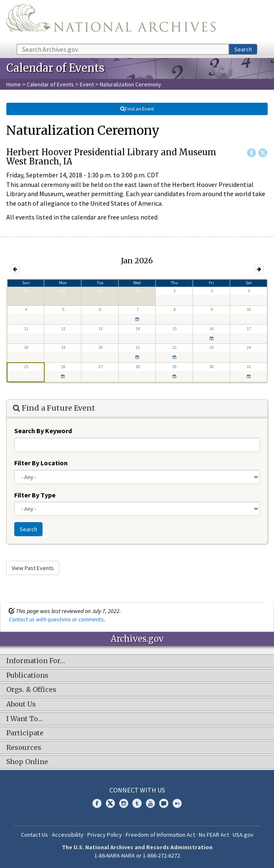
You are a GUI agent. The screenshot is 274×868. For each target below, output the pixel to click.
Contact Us (34, 835)
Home (14, 84)
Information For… (36, 661)
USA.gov (243, 835)
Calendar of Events (50, 84)
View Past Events (33, 568)
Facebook (251, 153)
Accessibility (68, 835)
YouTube (150, 803)
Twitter (263, 153)
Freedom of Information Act (160, 835)
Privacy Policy (105, 835)
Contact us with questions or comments (56, 619)
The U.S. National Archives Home (111, 21)
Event (87, 84)
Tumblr (137, 803)
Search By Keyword (43, 431)
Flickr (177, 803)
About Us (21, 704)
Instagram (124, 803)
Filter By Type (35, 495)
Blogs (164, 803)
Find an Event (137, 109)
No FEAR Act (214, 835)
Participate (25, 733)
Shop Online (27, 762)
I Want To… (24, 719)
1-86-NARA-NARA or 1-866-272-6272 (137, 855)
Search (243, 49)
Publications (27, 676)
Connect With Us (137, 790)
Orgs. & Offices (31, 690)
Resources (24, 748)
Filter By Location (41, 463)
